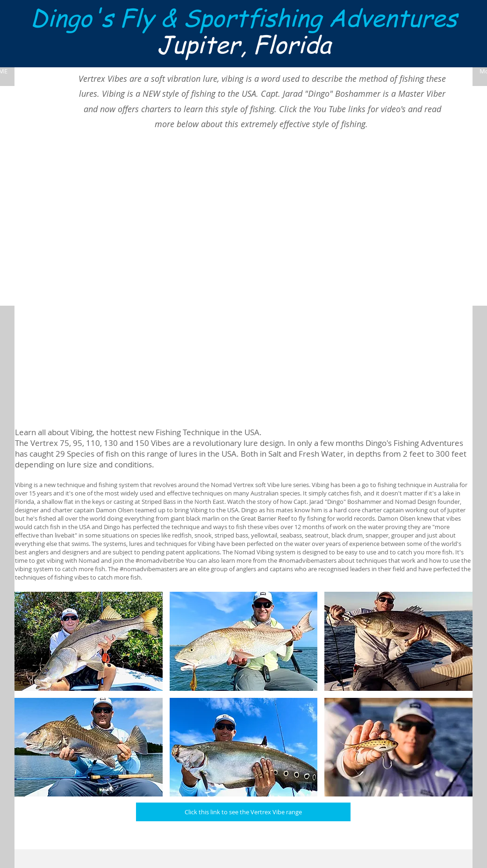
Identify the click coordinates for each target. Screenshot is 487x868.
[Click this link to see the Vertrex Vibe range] (243, 812)
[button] (89, 641)
